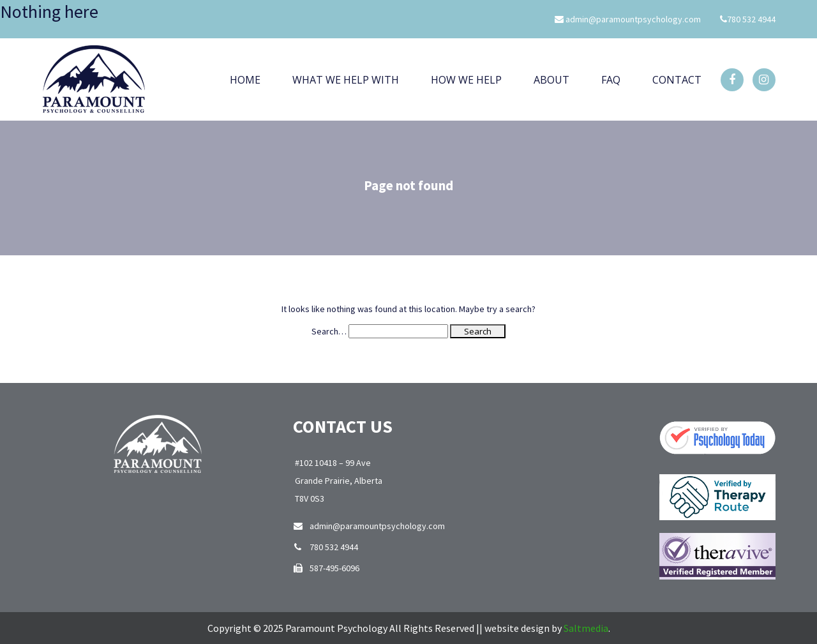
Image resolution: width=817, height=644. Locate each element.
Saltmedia (586, 628)
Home (245, 80)
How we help (466, 80)
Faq (611, 80)
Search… (329, 331)
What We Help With (346, 80)
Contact (677, 80)
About (551, 80)
